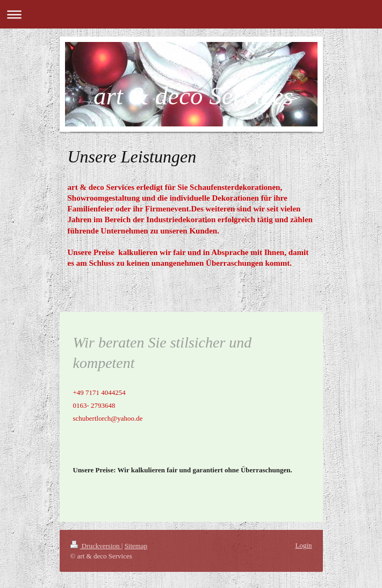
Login (303, 545)
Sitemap (136, 546)
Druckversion (96, 546)
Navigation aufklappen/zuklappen (191, 14)
